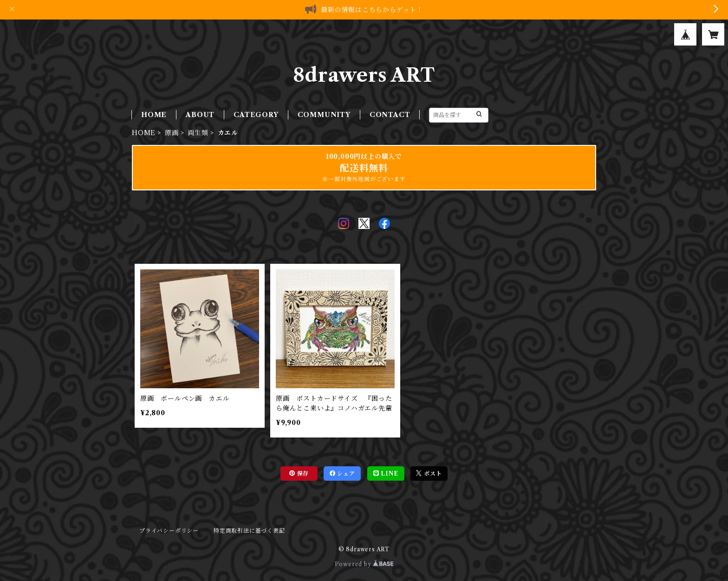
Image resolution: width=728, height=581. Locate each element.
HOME (154, 115)
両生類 (198, 133)
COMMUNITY (324, 115)
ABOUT (200, 115)
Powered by (364, 564)
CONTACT (390, 115)
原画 (172, 133)
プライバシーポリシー (169, 531)
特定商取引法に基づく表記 (249, 531)
